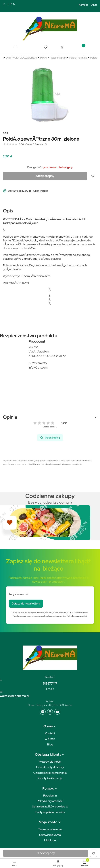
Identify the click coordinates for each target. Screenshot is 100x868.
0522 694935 (38, 363)
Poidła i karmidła (78, 58)
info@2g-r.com (38, 368)
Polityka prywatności (50, 801)
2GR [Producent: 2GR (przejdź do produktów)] (5, 133)
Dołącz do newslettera (26, 604)
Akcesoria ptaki (58, 58)
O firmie (50, 739)
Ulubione (50, 840)
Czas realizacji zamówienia (50, 773)
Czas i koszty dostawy (50, 767)
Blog (50, 744)
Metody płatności (50, 762)
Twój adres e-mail (19, 594)
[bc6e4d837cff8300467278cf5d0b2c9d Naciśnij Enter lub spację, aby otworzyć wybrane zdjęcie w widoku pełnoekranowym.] (50, 94)
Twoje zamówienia (50, 829)
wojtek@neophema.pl (15, 696)
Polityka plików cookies (50, 812)
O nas (94, 5)
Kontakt (83, 5)
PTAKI (44, 58)
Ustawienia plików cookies (49, 806)
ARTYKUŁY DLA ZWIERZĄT (22, 58)
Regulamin (50, 796)
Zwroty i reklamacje (50, 778)
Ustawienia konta (50, 835)
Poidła (94, 58)
